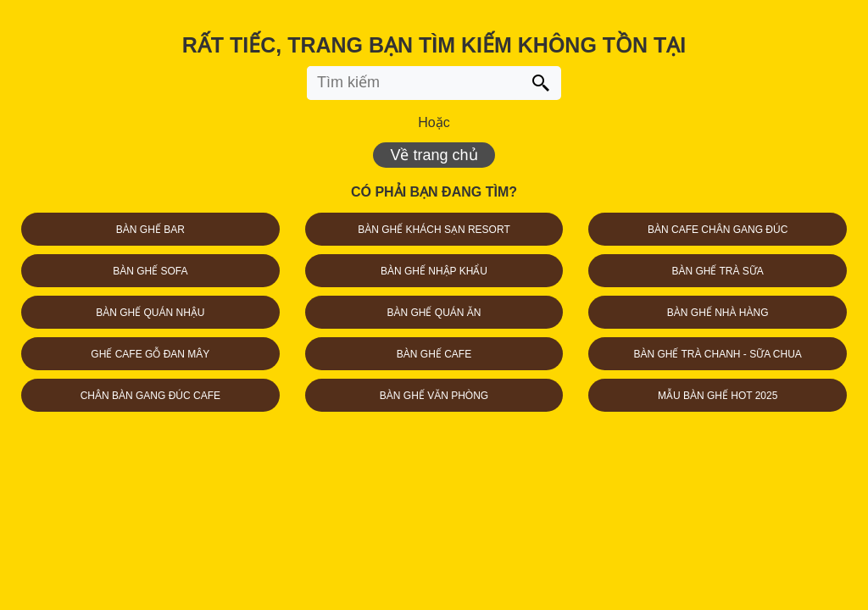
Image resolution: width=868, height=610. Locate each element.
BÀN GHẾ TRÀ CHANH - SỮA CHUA (717, 354)
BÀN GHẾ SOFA (150, 271)
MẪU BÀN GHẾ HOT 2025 (718, 396)
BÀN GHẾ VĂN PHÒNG (434, 396)
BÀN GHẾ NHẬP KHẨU (434, 271)
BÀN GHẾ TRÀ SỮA (717, 271)
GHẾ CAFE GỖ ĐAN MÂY (150, 354)
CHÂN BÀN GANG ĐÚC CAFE (150, 396)
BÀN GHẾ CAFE (434, 354)
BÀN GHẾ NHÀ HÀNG (718, 313)
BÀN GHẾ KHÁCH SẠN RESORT (434, 230)
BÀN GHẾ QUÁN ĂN (434, 313)
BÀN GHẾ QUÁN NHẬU (150, 313)
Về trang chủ (434, 155)
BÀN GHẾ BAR (150, 230)
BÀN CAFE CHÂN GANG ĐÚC (718, 230)
